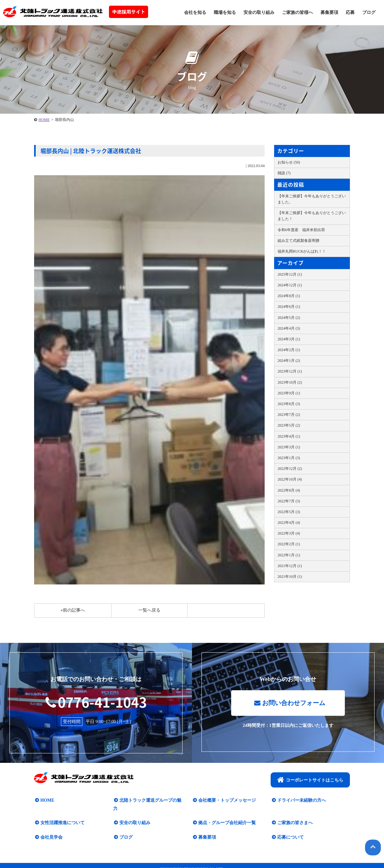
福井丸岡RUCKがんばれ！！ (302, 251)
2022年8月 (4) (289, 490)
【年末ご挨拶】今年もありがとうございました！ (312, 216)
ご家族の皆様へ (297, 12)
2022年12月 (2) (290, 469)
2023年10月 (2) (290, 382)
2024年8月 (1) (289, 296)
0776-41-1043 (96, 702)
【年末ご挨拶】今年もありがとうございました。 (312, 199)
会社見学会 (51, 830)
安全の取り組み (259, 12)
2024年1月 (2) (289, 361)
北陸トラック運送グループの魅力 (152, 801)
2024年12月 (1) (290, 285)
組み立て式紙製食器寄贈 (298, 241)
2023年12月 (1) (290, 371)
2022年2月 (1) (289, 544)
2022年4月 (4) (289, 523)
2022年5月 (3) (289, 512)
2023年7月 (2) (289, 415)
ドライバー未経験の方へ (301, 801)
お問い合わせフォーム (290, 704)
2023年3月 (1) (289, 447)
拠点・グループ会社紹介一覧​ (226, 815)
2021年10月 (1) (290, 577)
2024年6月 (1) (289, 307)
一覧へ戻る (149, 610)
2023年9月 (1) (289, 393)
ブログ (369, 12)
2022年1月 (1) (289, 555)
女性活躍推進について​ (62, 815)
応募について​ (290, 830)
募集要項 (329, 12)
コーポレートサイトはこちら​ (310, 780)
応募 (350, 12)
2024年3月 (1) (289, 339)
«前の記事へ (73, 610)
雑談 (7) (284, 173)
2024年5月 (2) (289, 318)
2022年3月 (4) (289, 533)
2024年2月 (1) (289, 350)
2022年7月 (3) (289, 501)
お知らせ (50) (289, 162)
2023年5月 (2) (289, 425)
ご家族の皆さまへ (294, 815)
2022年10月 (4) (290, 479)
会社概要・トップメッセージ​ (226, 801)
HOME (44, 120)
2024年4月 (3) (289, 328)
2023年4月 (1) (289, 436)
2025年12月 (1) (290, 274)
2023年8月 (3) (289, 404)
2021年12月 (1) (290, 566)
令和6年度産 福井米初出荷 (301, 230)
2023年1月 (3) (289, 458)
